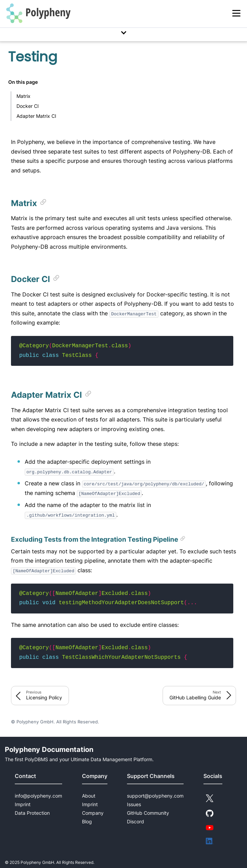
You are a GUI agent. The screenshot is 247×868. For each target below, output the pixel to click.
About (89, 796)
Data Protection (32, 813)
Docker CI (28, 106)
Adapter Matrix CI (36, 116)
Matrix (23, 96)
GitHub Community (148, 813)
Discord (136, 821)
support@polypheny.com (155, 796)
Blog (87, 821)
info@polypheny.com (38, 796)
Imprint (23, 804)
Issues (134, 804)
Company (93, 813)
